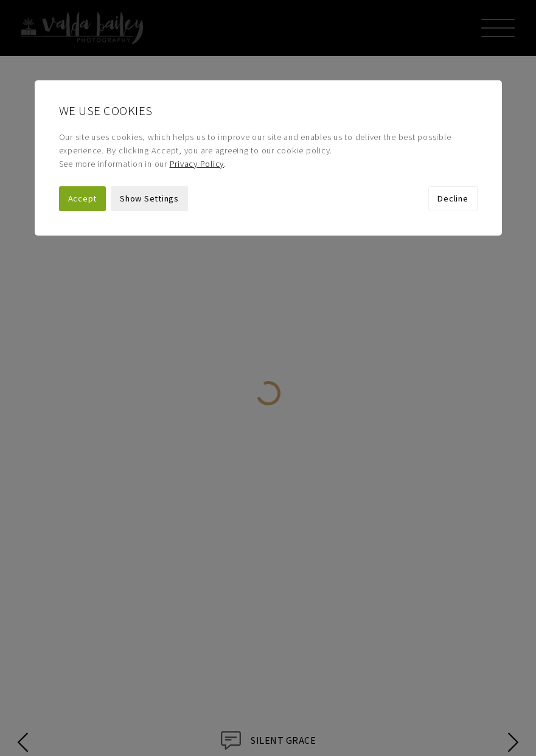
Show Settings (149, 143)
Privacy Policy (197, 108)
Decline (453, 143)
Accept (83, 143)
